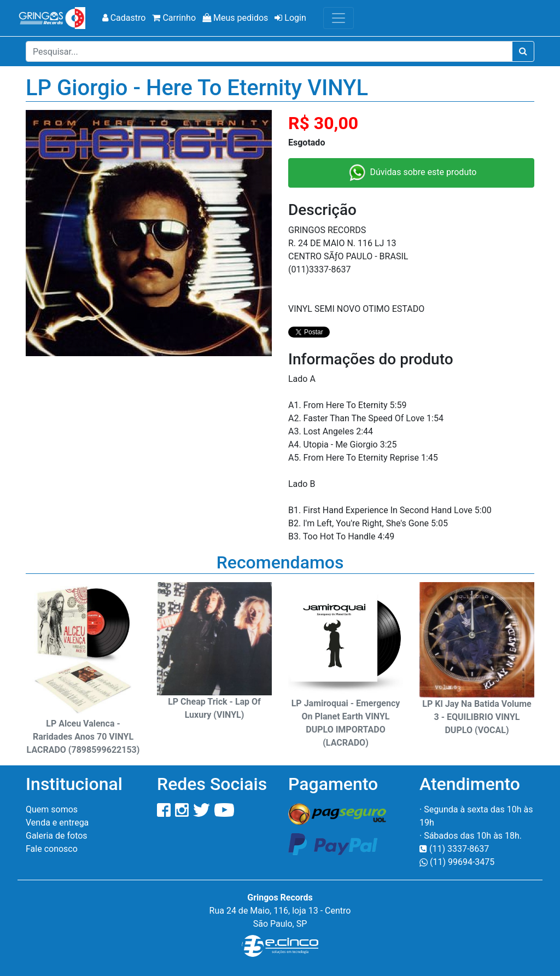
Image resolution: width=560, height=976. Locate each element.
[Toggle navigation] (339, 18)
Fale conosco (52, 849)
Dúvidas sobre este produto (412, 173)
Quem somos (52, 809)
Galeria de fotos (57, 836)
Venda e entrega (57, 823)
